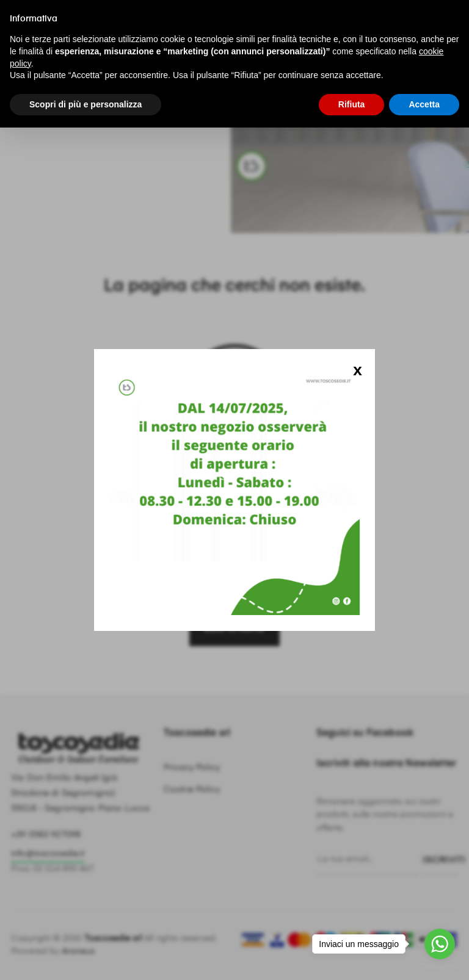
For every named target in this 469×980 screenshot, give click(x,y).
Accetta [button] (424, 104)
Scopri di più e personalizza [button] (85, 104)
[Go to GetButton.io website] (440, 967)
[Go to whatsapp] (440, 944)
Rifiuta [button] (352, 104)
